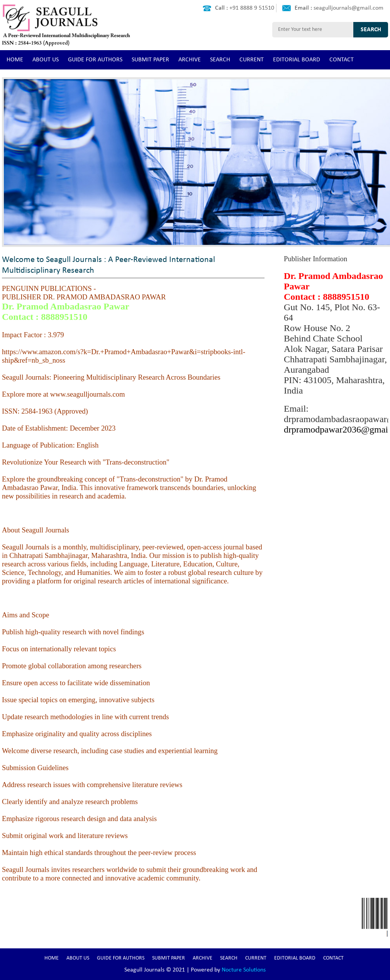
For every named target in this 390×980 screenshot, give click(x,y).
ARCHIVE (190, 60)
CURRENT (252, 60)
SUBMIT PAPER (150, 60)
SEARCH (220, 60)
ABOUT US (46, 60)
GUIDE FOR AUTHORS (95, 60)
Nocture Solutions (244, 970)
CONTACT (342, 60)
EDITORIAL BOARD (297, 60)
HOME (15, 60)
